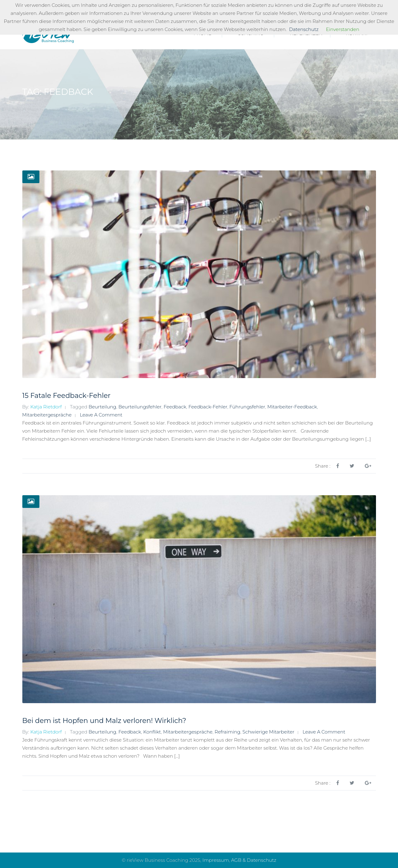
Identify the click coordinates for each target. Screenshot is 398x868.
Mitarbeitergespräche (47, 415)
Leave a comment (101, 415)
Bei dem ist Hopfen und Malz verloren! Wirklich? (104, 721)
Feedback (175, 407)
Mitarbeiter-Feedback (292, 407)
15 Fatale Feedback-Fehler (67, 396)
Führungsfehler (247, 407)
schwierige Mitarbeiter (268, 732)
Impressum (216, 860)
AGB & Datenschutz (254, 860)
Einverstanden (343, 29)
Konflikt (152, 732)
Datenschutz (304, 29)
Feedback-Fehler (208, 407)
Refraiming (228, 732)
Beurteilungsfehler (140, 407)
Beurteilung (103, 407)
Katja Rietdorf (46, 407)
